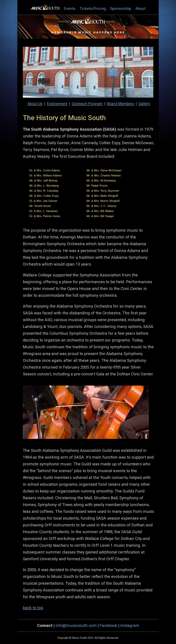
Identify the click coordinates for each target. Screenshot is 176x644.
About (140, 9)
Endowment (57, 104)
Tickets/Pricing (93, 9)
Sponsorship (121, 9)
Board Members (121, 104)
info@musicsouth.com (76, 626)
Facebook (108, 626)
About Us (35, 104)
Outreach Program (87, 104)
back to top (33, 608)
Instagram (130, 626)
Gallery (144, 104)
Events (70, 9)
